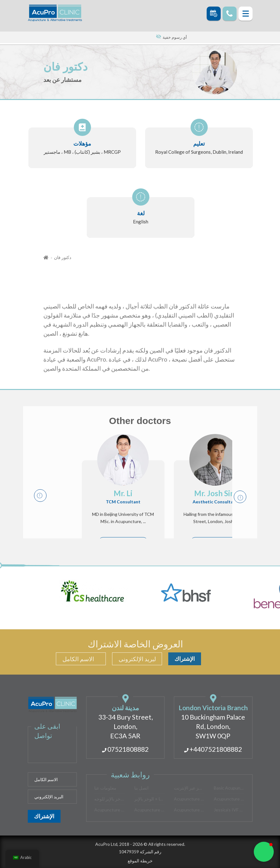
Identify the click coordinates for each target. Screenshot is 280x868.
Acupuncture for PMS (189, 799)
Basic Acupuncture (229, 788)
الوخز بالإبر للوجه (110, 799)
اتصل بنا (141, 788)
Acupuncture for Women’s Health (189, 810)
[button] (264, 852)
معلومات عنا (105, 788)
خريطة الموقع (140, 861)
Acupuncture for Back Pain (229, 799)
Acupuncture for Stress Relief (110, 810)
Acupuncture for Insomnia (150, 810)
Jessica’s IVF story (229, 810)
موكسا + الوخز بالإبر (150, 799)
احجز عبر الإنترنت (189, 788)
